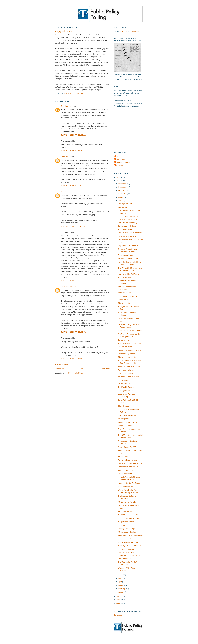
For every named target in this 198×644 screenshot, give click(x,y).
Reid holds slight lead (126, 370)
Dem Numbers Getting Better (129, 296)
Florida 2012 (123, 300)
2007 (118, 603)
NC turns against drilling (127, 532)
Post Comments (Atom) (74, 373)
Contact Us (118, 615)
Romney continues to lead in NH (130, 233)
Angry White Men (125, 293)
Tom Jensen (119, 166)
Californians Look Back (127, 226)
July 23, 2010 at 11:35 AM (74, 135)
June (120, 575)
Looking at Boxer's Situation (129, 518)
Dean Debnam (120, 156)
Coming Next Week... (126, 391)
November (123, 187)
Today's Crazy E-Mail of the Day (130, 367)
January (122, 592)
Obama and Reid (125, 303)
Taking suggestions (125, 511)
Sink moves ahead (125, 347)
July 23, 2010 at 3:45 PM (73, 186)
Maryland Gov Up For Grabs (129, 483)
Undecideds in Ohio (126, 539)
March (121, 585)
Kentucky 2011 (124, 525)
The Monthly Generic (126, 387)
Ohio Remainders (125, 559)
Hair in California (124, 277)
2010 (118, 181)
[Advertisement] (130, 129)
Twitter (124, 31)
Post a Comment (61, 364)
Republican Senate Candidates (130, 343)
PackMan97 (66, 157)
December (123, 184)
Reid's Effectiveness (126, 229)
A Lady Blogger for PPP (127, 447)
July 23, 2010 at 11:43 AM (74, 151)
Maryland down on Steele (128, 422)
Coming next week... (126, 204)
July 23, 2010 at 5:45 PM (73, 226)
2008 (118, 600)
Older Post (106, 368)
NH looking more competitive (129, 259)
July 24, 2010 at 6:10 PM (73, 281)
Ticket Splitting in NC (126, 470)
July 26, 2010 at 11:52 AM (74, 359)
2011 (118, 177)
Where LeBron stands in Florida (130, 331)
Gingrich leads (123, 406)
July (120, 201)
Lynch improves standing (128, 223)
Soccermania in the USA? (128, 467)
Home (83, 368)
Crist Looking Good (125, 373)
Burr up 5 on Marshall (126, 549)
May (120, 578)
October (122, 190)
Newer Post (59, 368)
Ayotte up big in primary (127, 236)
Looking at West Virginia (127, 529)
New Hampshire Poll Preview (129, 274)
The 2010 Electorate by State (129, 515)
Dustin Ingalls (120, 159)
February (122, 589)
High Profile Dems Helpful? (128, 542)
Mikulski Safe (123, 457)
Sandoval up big (124, 340)
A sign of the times (125, 426)
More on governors (125, 207)
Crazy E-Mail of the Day (127, 415)
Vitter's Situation (124, 384)
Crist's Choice (123, 380)
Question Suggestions (126, 354)
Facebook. (135, 31)
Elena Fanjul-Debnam (123, 163)
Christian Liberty (67, 106)
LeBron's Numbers (125, 474)
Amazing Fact (123, 419)
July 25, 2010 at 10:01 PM (74, 332)
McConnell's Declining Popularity (131, 535)
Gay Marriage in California (128, 246)
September (123, 194)
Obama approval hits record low (130, 463)
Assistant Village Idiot (69, 287)
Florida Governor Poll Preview (129, 350)
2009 (118, 596)
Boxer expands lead (126, 255)
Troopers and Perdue (126, 522)
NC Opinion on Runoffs (127, 502)
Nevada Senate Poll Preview (129, 377)
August (121, 197)
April (120, 582)
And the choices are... (126, 487)
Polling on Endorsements (128, 460)
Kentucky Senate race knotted (130, 546)
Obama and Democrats (127, 357)
